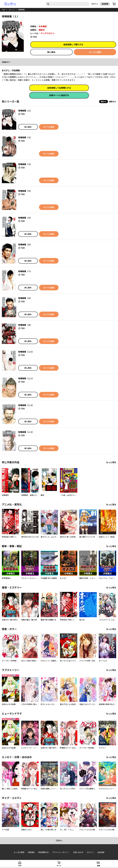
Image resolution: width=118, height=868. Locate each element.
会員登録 (105, 4)
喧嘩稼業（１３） (26, 432)
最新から (113, 102)
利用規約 (31, 852)
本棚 (98, 866)
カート (59, 866)
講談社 (42, 30)
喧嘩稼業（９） (25, 325)
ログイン (95, 4)
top (4, 10)
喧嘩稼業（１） (25, 111)
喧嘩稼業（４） (25, 191)
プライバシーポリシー (61, 852)
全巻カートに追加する (59, 95)
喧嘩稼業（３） (25, 164)
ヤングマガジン (48, 33)
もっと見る (111, 462)
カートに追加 (95, 52)
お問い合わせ (78, 852)
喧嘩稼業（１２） (26, 405)
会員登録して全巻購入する (59, 88)
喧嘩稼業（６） (25, 245)
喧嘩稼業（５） (25, 218)
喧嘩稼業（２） (25, 137)
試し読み (51, 52)
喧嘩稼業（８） (25, 298)
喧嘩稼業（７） (25, 271)
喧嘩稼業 (21, 10)
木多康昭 (43, 26)
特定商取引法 (43, 852)
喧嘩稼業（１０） (26, 352)
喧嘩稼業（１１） (26, 378)
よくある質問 (19, 852)
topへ (59, 841)
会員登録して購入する (73, 45)
